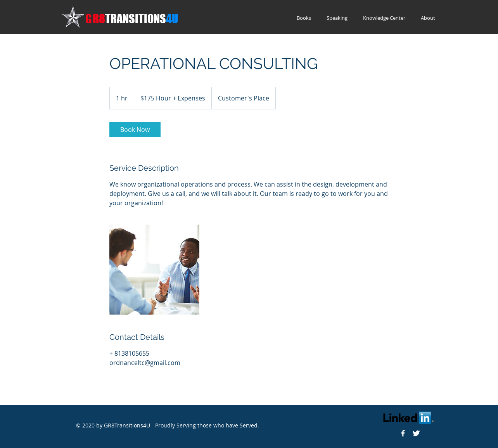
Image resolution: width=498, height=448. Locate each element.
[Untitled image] (154, 270)
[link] (135, 130)
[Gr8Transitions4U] (403, 433)
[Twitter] (416, 433)
